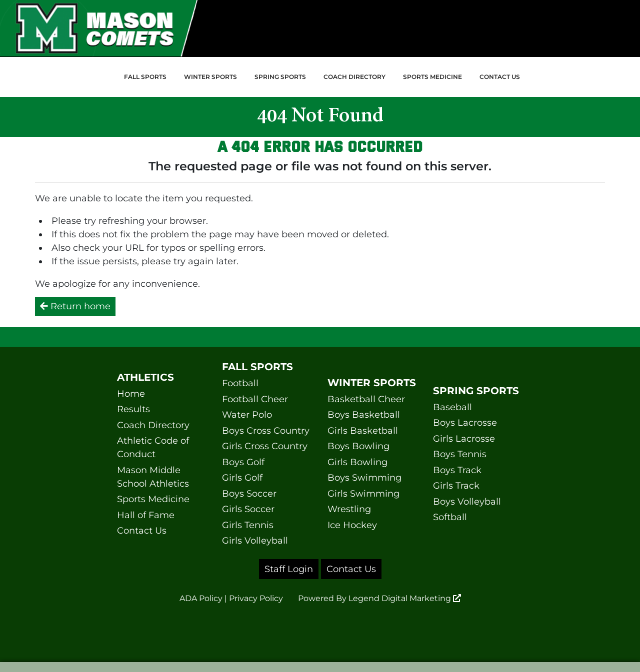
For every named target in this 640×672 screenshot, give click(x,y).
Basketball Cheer (366, 399)
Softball (450, 517)
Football (240, 383)
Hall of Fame (146, 515)
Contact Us (500, 77)
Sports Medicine (432, 77)
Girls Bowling (357, 462)
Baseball (452, 407)
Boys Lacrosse (465, 423)
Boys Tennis (460, 454)
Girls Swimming (363, 494)
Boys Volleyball (467, 502)
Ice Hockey (352, 525)
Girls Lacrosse (464, 439)
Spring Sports (280, 77)
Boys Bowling (358, 446)
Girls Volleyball (255, 541)
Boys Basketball (364, 415)
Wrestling (349, 509)
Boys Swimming (364, 478)
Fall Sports (145, 77)
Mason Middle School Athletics (153, 477)
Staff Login (289, 569)
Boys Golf (243, 462)
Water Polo (247, 415)
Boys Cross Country (266, 431)
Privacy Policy (256, 598)
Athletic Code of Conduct (153, 447)
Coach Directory (354, 77)
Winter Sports (210, 77)
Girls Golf (242, 478)
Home (131, 394)
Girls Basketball (363, 431)
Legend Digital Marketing (405, 598)
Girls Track (456, 486)
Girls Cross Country (265, 446)
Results (133, 409)
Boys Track (457, 470)
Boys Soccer (249, 494)
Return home (75, 306)
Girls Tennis (248, 525)
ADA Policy (201, 598)
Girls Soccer (248, 509)
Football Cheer (255, 399)
